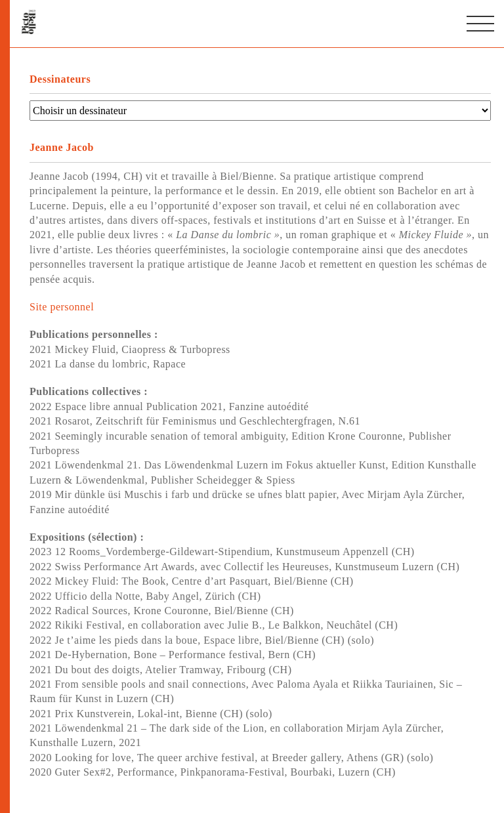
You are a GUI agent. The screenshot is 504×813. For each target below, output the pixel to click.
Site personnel (62, 307)
